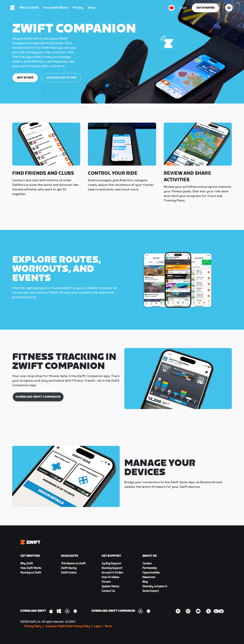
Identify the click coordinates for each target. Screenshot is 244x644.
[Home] (13, 9)
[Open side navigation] (229, 9)
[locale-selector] (172, 9)
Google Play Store (61, 78)
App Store (25, 78)
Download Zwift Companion (38, 397)
